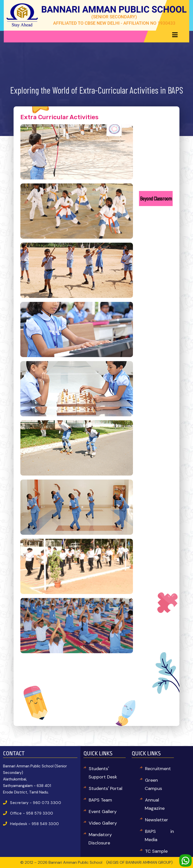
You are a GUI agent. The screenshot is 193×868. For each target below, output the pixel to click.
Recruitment (158, 769)
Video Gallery (103, 823)
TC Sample (156, 851)
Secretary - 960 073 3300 (36, 803)
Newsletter (157, 820)
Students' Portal (106, 788)
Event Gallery (103, 812)
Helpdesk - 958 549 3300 (35, 824)
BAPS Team (100, 800)
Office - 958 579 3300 (32, 813)
